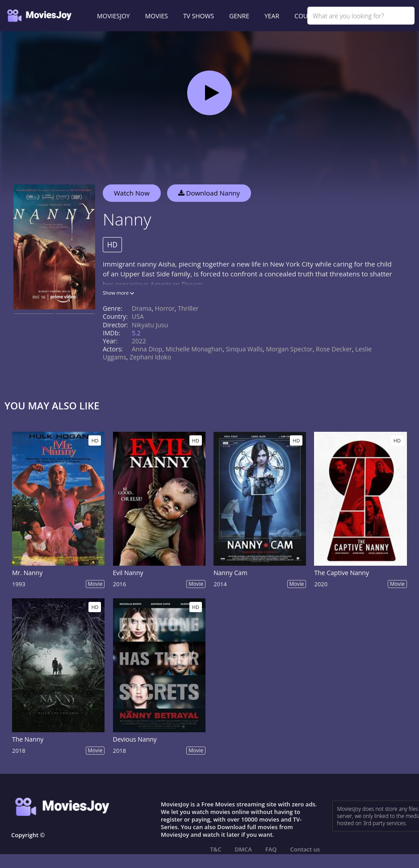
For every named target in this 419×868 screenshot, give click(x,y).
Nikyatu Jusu (150, 325)
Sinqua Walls (244, 349)
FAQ (271, 849)
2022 (139, 341)
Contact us (305, 849)
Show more (118, 293)
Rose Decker (334, 349)
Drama (142, 308)
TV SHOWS (199, 16)
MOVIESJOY (113, 16)
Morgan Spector (289, 349)
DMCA (243, 849)
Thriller (188, 308)
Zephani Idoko (150, 357)
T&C (216, 849)
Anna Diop (147, 349)
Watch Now (132, 193)
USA (138, 316)
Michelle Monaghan (194, 349)
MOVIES (157, 16)
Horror (165, 308)
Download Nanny (209, 193)
